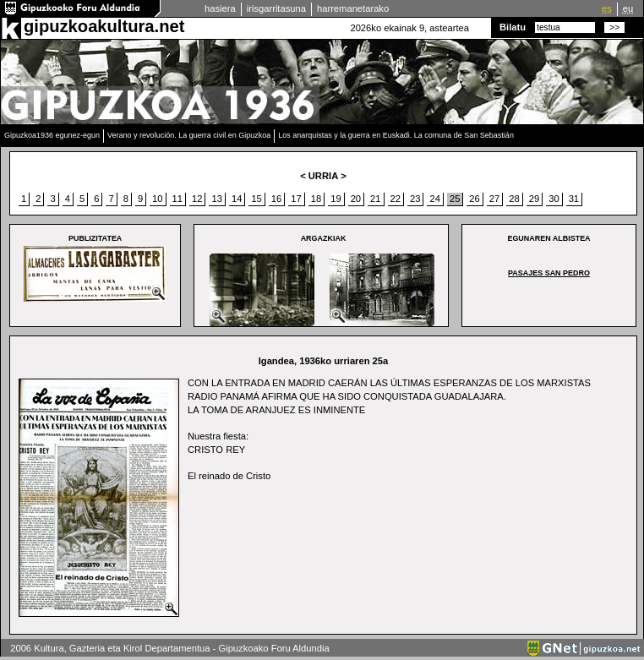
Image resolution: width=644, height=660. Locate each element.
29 (534, 199)
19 (336, 199)
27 (494, 199)
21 (375, 199)
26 (474, 199)
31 (574, 199)
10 (157, 199)
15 (256, 199)
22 (396, 199)
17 (296, 199)
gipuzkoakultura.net (104, 26)
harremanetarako (353, 8)
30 (554, 199)
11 (177, 199)
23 (415, 199)
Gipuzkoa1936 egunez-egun (52, 135)
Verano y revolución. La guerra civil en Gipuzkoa (189, 135)
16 (276, 199)
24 (434, 199)
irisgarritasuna (276, 8)
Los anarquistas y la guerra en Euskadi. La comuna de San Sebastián (396, 135)
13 (216, 199)
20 (356, 199)
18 (316, 199)
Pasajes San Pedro (549, 273)
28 (514, 199)
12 (197, 199)
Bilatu (513, 27)
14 (237, 199)
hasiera (220, 8)
